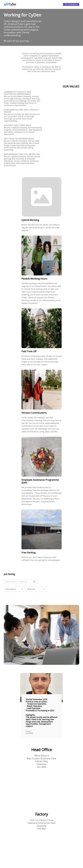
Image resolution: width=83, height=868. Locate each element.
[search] (34, 582)
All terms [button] (31, 589)
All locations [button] (11, 589)
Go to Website (71, 4)
